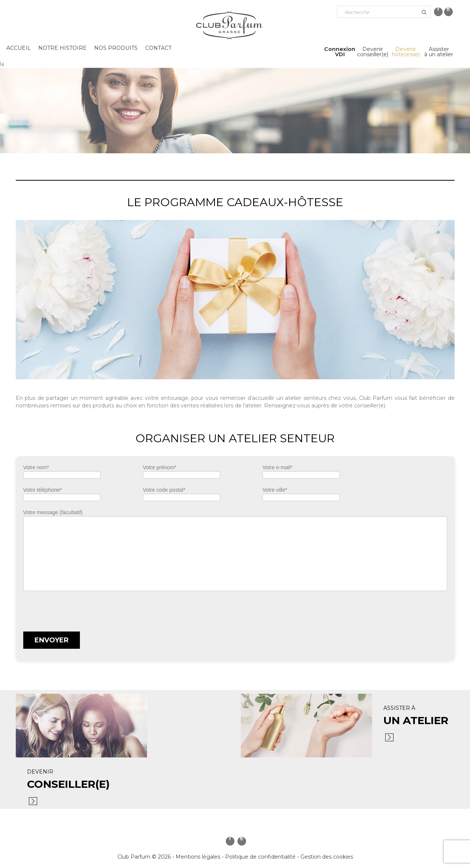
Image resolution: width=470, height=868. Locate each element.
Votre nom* (62, 473)
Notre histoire (62, 48)
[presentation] (80, 609)
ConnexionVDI (340, 52)
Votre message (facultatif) (235, 550)
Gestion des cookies (327, 857)
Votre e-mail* (301, 473)
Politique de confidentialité (260, 857)
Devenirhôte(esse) (406, 52)
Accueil (19, 48)
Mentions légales (198, 857)
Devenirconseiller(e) (373, 52)
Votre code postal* (182, 496)
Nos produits (116, 48)
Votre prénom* (182, 473)
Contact (158, 48)
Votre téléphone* (62, 496)
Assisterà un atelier (439, 52)
